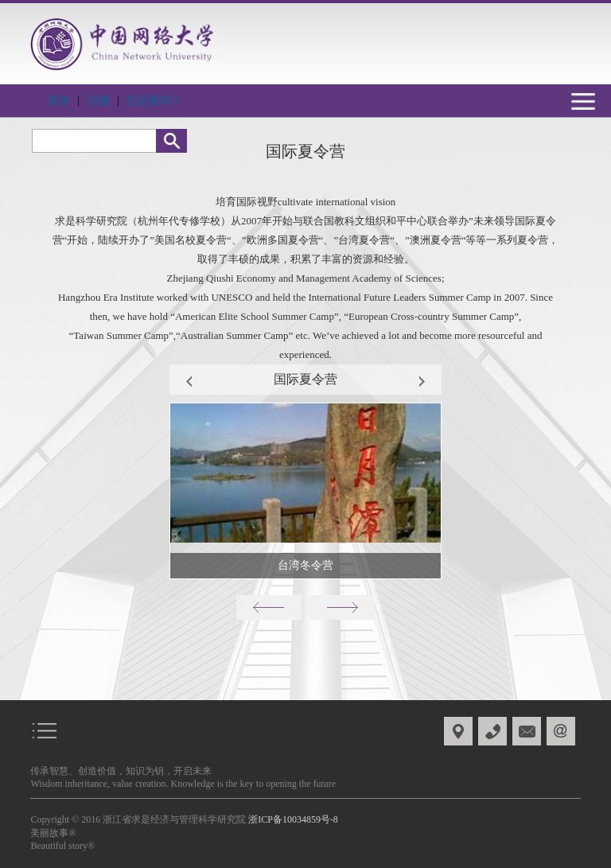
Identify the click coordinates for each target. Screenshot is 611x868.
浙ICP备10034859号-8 (293, 819)
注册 (99, 101)
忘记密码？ (154, 101)
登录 (59, 101)
